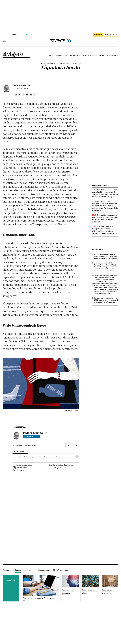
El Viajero (13, 54)
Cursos (18, 570)
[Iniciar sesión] (111, 35)
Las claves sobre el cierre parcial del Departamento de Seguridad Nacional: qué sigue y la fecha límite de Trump (105, 193)
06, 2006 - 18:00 (22, 89)
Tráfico (39, 457)
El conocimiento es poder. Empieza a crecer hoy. (40, 599)
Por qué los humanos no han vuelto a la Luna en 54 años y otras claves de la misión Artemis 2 (105, 218)
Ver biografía (31, 437)
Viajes (51, 55)
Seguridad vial (17, 457)
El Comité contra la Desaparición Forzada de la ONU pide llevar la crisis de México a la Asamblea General (105, 230)
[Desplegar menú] (4, 41)
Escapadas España (61, 55)
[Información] (80, 64)
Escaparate (7, 570)
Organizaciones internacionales (55, 457)
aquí (64, 468)
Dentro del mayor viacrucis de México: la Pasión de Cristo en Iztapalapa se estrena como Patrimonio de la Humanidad (105, 206)
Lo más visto (97, 249)
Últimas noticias (112, 55)
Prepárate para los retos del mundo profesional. (69, 592)
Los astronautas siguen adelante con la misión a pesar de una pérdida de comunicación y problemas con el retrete (106, 278)
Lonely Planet (100, 55)
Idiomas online (44, 570)
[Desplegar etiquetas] (77, 457)
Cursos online (30, 570)
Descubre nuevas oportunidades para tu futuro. (90, 592)
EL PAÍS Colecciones (61, 570)
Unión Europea (30, 457)
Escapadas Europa (75, 55)
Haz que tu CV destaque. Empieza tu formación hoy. (110, 592)
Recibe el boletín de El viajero (26, 446)
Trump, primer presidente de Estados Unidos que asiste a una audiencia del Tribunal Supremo (106, 256)
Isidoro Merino (22, 86)
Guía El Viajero (89, 55)
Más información (19, 470)
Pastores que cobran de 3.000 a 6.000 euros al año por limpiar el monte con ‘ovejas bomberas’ (106, 300)
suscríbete (98, 35)
